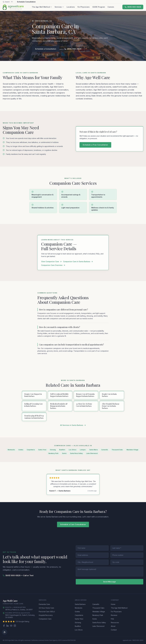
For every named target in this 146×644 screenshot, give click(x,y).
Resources (115, 622)
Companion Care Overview (53, 265)
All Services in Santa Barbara (73, 425)
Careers (111, 7)
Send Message (109, 582)
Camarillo (105, 450)
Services (59, 7)
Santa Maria (94, 450)
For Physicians (84, 7)
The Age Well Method (42, 7)
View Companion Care (51, 261)
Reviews (114, 615)
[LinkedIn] (8, 626)
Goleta (21, 450)
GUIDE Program (99, 7)
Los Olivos (73, 450)
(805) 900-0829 (133, 7)
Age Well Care (10, 601)
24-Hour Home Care (46, 608)
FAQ (112, 619)
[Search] (8, 2)
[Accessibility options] (5, 632)
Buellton (62, 450)
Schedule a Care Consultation (73, 524)
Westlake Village (132, 450)
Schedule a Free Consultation (95, 145)
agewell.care (127, 640)
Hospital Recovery (46, 615)
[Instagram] (15, 626)
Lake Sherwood (92, 453)
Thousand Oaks (117, 450)
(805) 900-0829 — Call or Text (18, 575)
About (113, 626)
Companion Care (45, 619)
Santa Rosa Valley (76, 453)
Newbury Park (53, 453)
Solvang (53, 450)
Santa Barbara (80, 604)
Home (113, 604)
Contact (114, 630)
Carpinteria (31, 450)
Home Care (19, 604)
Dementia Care (44, 604)
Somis (64, 453)
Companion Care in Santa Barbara (78, 261)
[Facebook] (4, 626)
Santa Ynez (42, 450)
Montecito (11, 450)
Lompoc (83, 450)
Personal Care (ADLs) (47, 612)
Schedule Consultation (26, 2)
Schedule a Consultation (46, 49)
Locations (71, 7)
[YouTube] (11, 626)
